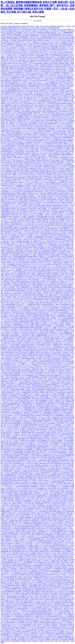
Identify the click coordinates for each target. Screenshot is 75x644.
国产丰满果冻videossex (53, 332)
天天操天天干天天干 (34, 37)
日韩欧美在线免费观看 (37, 141)
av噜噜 (35, 297)
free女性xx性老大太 (58, 175)
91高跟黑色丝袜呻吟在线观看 (22, 170)
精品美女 (10, 446)
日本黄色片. (34, 273)
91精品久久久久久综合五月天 (52, 31)
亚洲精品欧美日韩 (33, 355)
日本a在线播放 (50, 338)
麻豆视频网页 (60, 216)
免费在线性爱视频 (27, 403)
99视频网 (49, 193)
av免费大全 (59, 562)
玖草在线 (33, 111)
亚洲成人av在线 (8, 256)
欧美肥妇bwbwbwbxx (61, 266)
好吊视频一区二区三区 (65, 221)
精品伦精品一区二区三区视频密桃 (19, 212)
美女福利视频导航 (34, 483)
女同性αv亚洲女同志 (36, 343)
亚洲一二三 (66, 575)
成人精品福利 (50, 43)
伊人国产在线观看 (13, 317)
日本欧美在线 (40, 298)
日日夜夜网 (13, 79)
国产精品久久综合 (60, 80)
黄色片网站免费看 (66, 65)
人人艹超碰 (34, 102)
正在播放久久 (16, 493)
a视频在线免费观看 (66, 389)
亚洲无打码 (28, 110)
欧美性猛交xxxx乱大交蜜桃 (61, 179)
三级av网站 (3, 263)
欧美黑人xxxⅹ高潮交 (17, 204)
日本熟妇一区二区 (25, 596)
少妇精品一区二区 (31, 244)
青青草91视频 (17, 272)
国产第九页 (48, 188)
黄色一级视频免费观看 (64, 138)
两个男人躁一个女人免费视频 (31, 133)
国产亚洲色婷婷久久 (33, 198)
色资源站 (47, 255)
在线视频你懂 (69, 114)
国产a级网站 (6, 107)
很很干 (55, 542)
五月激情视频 (42, 317)
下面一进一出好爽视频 (14, 414)
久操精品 (3, 73)
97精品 (52, 258)
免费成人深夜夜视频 (35, 416)
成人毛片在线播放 (29, 326)
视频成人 (25, 45)
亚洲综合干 (47, 334)
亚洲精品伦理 (27, 164)
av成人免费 (47, 372)
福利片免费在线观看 (49, 363)
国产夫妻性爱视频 (49, 476)
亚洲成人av (50, 344)
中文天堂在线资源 (62, 449)
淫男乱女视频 (24, 406)
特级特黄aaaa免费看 (6, 326)
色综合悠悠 (24, 344)
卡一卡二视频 (44, 79)
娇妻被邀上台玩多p (24, 150)
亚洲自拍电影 (70, 443)
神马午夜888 (18, 53)
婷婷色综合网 (12, 280)
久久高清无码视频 (11, 238)
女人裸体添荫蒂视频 (46, 37)
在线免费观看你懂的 (66, 298)
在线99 (19, 476)
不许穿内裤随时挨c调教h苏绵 (8, 209)
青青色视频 (48, 389)
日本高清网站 (41, 102)
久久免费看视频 (38, 449)
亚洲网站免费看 (49, 527)
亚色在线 (60, 263)
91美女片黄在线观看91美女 (28, 375)
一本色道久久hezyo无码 (29, 232)
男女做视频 (42, 587)
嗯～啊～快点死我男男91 (50, 284)
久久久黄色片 (10, 508)
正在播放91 (31, 474)
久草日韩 (3, 277)
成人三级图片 (4, 286)
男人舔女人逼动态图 (66, 508)
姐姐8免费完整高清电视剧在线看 (55, 205)
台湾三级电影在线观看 (16, 565)
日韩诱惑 (3, 598)
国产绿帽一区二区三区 (56, 241)
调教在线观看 (11, 585)
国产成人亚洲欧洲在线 (39, 562)
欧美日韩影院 (67, 463)
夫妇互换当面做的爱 (19, 144)
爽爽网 (39, 585)
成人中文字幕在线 (15, 402)
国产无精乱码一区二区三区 (49, 553)
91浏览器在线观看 (63, 229)
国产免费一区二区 (38, 182)
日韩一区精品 (29, 622)
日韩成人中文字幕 (48, 108)
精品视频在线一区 (18, 456)
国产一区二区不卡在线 (20, 148)
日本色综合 (22, 48)
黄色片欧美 (31, 105)
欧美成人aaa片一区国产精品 (47, 635)
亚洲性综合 (48, 439)
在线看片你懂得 (42, 221)
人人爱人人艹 (22, 244)
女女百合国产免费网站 (7, 158)
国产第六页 (50, 239)
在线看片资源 (4, 433)
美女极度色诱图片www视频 (54, 49)
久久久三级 (58, 40)
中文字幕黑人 (9, 54)
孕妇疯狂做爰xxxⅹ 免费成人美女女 (13, 232)
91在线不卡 (34, 460)
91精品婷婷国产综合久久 (27, 65)
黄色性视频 (13, 165)
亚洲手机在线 (9, 538)
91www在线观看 (32, 284)
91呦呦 (17, 487)
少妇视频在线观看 (16, 179)
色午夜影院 (38, 528)
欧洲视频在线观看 (41, 205)
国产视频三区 (4, 159)
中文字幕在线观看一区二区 (54, 487)
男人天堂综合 (63, 443)
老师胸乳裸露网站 (37, 524)
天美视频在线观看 (39, 326)
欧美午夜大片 (4, 344)
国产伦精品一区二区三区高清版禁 (22, 141)
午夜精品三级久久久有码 (18, 267)
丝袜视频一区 (17, 436)
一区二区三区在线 (7, 494)
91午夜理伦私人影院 (19, 499)
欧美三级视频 (56, 105)
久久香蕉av (46, 93)
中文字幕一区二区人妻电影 (57, 93)
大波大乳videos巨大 (62, 327)
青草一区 (12, 454)
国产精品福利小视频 (43, 170)
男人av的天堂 (29, 48)
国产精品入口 (24, 348)
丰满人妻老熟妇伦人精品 (28, 88)
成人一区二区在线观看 (40, 90)
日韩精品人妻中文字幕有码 (20, 54)
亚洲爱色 (34, 385)
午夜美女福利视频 (52, 460)
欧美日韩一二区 (58, 278)
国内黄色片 (24, 434)
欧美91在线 (49, 505)
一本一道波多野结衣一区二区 (65, 590)
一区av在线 (45, 493)
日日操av (69, 76)
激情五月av (36, 71)
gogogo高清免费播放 (26, 624)
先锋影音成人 (28, 382)
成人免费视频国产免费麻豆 (40, 590)
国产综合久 (61, 150)
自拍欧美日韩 (66, 641)
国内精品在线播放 (19, 252)
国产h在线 (63, 267)
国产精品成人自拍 (66, 96)
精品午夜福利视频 (61, 131)
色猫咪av (59, 176)
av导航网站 (13, 167)
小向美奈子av (27, 361)
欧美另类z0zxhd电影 (35, 204)
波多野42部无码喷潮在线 (19, 258)
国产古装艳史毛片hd (59, 629)
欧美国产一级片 (21, 90)
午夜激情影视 (53, 162)
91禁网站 (9, 258)
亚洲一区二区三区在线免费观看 (12, 425)
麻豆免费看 (62, 202)
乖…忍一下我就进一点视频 (39, 110)
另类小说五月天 (55, 188)
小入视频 (30, 93)
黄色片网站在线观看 (13, 397)
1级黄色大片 (9, 436)
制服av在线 (43, 193)
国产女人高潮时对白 (59, 522)
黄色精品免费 (22, 445)
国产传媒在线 (23, 235)
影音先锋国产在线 (56, 630)
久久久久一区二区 (67, 459)
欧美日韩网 (30, 354)
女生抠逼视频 (7, 612)
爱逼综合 (34, 39)
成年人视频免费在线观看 (66, 45)
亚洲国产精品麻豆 (34, 36)
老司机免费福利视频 (66, 287)
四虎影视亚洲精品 (10, 369)
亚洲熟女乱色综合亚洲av (26, 329)
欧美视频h (58, 298)
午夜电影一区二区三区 (14, 226)
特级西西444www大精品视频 (12, 111)
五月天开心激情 (27, 504)
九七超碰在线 (30, 550)
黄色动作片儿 (37, 48)
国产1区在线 (71, 97)
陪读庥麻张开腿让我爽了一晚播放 (21, 77)
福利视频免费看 (68, 77)
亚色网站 (69, 519)
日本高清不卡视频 (37, 207)
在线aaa (33, 307)
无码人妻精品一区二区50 (30, 100)
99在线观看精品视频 (45, 519)
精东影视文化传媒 (68, 210)
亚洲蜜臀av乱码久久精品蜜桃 (15, 561)
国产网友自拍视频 (57, 459)
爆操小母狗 (39, 51)
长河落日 (63, 153)
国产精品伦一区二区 (22, 306)
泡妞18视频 (13, 639)
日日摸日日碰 (70, 192)
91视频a (48, 317)
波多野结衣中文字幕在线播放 (57, 219)
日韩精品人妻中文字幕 (21, 250)
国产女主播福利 (31, 442)
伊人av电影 (11, 108)
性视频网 (26, 521)
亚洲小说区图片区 (44, 483)
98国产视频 (11, 500)
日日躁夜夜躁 (19, 32)
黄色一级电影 (49, 295)
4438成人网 (65, 485)
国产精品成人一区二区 (33, 235)
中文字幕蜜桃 (60, 252)
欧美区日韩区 (52, 579)
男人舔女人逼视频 (66, 40)
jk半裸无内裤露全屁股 (41, 128)
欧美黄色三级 (11, 185)
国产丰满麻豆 (52, 525)
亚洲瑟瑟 (33, 145)
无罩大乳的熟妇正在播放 (23, 145)
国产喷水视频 (56, 534)
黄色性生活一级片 (11, 278)
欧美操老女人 (22, 151)
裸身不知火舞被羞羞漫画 (31, 320)
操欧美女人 (27, 307)
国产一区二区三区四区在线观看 (60, 236)
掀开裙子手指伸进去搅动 (55, 297)
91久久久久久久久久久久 (28, 131)
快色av (38, 338)
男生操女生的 (5, 122)
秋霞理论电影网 (32, 306)
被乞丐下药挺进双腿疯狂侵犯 (21, 202)
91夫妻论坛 (35, 187)
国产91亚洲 (65, 176)
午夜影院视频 (20, 116)
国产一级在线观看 (6, 419)
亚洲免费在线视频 (55, 383)
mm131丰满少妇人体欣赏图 (8, 273)
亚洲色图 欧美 (46, 292)
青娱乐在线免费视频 (51, 173)
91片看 (13, 314)
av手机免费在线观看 (15, 236)
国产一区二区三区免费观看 (22, 309)
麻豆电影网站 (47, 273)
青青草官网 (11, 53)
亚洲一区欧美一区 (58, 74)
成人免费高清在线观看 (39, 429)
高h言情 (17, 246)
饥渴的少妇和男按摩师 (50, 190)
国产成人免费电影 (28, 70)
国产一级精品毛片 (26, 412)
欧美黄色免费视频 (24, 487)
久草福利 (21, 417)
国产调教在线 (52, 470)
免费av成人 (33, 443)
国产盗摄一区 (53, 539)
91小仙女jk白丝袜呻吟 (48, 567)
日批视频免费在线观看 (60, 239)
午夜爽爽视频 (19, 45)
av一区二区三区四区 (28, 233)
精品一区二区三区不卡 (21, 83)
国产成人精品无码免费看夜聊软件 (13, 589)
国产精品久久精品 (27, 57)
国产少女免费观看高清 (37, 575)
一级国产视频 (35, 399)
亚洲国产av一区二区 (63, 213)
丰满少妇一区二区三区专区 (40, 423)
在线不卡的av (16, 168)
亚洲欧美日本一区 (30, 144)
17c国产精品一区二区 (67, 204)
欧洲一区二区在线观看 (16, 94)
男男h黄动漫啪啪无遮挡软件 (14, 39)
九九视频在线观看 (27, 293)
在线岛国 (21, 378)
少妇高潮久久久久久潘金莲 (57, 168)
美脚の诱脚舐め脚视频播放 (66, 141)
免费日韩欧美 (50, 375)
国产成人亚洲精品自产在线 (54, 119)
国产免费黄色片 (9, 148)
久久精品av (41, 53)
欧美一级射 (11, 104)
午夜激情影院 (18, 36)
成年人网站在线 (59, 226)
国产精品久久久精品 (10, 632)
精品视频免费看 (68, 334)
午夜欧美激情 (18, 247)
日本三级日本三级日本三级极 (63, 145)
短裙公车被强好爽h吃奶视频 (54, 34)
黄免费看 (71, 420)
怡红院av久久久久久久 (67, 156)
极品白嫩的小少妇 (28, 241)
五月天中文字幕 (61, 76)
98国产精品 (29, 99)
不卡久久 (59, 318)
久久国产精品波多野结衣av (18, 161)
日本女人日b (26, 121)
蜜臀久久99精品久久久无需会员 (50, 388)
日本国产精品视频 (51, 280)
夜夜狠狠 (70, 57)
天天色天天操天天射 (60, 599)
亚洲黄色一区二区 (52, 590)
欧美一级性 (37, 632)
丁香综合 (22, 516)
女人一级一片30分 (13, 159)
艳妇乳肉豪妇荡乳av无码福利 (16, 320)
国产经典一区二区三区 (61, 113)
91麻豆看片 (48, 232)
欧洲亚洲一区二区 (49, 40)
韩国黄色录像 (37, 113)
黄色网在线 (65, 297)
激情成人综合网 (40, 232)
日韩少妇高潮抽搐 (53, 63)
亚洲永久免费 (30, 151)
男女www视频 (63, 184)
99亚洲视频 (41, 247)
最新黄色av (69, 80)
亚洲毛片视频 (51, 253)
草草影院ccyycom (58, 412)
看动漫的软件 (9, 358)
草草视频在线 (7, 570)
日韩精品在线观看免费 (25, 125)
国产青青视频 (24, 380)
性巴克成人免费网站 (60, 59)
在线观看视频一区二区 (50, 131)
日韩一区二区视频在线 (13, 528)
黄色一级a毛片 (27, 187)
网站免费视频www (34, 487)
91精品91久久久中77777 (7, 190)
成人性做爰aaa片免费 (8, 505)
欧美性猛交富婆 (62, 57)
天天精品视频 (48, 175)
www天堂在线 (23, 442)
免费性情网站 (43, 463)
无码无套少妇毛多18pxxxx (51, 57)
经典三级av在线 (64, 273)
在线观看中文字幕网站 (33, 340)
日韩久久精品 (5, 70)
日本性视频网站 (28, 524)
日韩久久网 (43, 148)
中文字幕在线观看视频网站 (33, 377)
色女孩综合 (49, 604)
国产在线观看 (12, 119)
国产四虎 (11, 420)
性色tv (55, 181)
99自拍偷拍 (68, 542)
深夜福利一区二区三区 (67, 564)
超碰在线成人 (51, 145)
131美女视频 (61, 181)
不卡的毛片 (12, 60)
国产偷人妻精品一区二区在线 (16, 219)
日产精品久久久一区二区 (37, 153)
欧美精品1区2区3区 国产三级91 (32, 199)
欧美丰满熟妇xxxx (46, 382)
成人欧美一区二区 (20, 448)
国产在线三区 (44, 525)
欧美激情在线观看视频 (51, 102)
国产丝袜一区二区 (40, 307)
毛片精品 (64, 70)
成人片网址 (7, 292)
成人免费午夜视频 (54, 301)
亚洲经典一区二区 (33, 212)
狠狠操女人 (51, 610)
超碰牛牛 (30, 250)
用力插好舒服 (55, 312)
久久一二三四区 (10, 269)
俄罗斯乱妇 (54, 334)
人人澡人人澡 (59, 125)
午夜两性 (36, 331)
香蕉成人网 (50, 477)
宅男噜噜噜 (23, 210)
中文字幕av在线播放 (26, 134)
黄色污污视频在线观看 (50, 107)
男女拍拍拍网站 (60, 371)
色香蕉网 (38, 352)
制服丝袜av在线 (31, 128)
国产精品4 (11, 130)
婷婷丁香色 (32, 56)
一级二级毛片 (14, 417)
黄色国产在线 (38, 165)
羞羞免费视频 (4, 119)
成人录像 (60, 448)
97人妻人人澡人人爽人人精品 (10, 96)
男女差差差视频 (49, 471)
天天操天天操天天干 (27, 188)
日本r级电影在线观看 (11, 289)
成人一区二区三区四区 (10, 62)
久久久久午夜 (29, 90)
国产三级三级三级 (10, 198)
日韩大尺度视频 (11, 142)
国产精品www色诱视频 (31, 190)
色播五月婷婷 (48, 236)
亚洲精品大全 (24, 87)
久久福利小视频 (15, 210)
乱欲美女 (42, 399)
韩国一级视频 (64, 561)
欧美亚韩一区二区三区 (45, 105)
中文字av (14, 113)
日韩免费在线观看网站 (7, 193)
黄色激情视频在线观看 (12, 457)
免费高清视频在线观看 (52, 349)
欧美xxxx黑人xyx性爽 (32, 402)
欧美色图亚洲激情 (41, 604)
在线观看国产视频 (62, 317)
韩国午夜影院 (69, 346)
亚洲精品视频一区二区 (60, 139)
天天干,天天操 (57, 185)
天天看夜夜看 (44, 36)
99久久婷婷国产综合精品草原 (55, 290)
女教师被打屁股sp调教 (29, 592)
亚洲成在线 (40, 284)
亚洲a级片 (66, 439)
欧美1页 (25, 63)
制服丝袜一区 (51, 110)
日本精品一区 (11, 246)
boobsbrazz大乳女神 (52, 448)
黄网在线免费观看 (46, 473)
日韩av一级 (56, 314)
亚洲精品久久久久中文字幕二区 (17, 99)
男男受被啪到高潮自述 (52, 111)
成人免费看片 (44, 431)
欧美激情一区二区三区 (19, 377)
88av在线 (62, 256)
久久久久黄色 (70, 530)
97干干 (70, 567)
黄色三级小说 (70, 215)
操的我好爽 (41, 255)
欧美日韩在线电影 (23, 604)
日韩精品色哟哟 (17, 386)
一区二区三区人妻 (38, 93)
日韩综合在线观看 (23, 201)
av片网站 (69, 209)
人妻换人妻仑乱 (32, 434)
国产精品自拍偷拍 (51, 130)
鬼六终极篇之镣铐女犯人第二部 (35, 445)
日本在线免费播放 (28, 71)
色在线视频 (42, 59)
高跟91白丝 (50, 605)
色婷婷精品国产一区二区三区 (11, 51)
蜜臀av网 (67, 629)
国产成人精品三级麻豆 (48, 122)
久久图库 (66, 494)
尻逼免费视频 (9, 530)
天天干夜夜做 (34, 53)
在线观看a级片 (8, 80)
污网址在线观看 (17, 158)
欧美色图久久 (25, 281)
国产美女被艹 (44, 154)
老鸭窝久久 (61, 539)
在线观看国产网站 (57, 264)
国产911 (68, 496)
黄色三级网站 (66, 562)
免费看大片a (23, 539)
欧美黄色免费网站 (53, 124)
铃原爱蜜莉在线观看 (10, 145)
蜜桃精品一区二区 (28, 318)
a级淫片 (8, 281)
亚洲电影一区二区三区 (67, 505)
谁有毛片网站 (35, 280)
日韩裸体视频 (51, 128)
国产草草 (5, 397)
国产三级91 (51, 602)
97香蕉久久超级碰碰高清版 (38, 533)
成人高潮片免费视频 (31, 74)
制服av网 (42, 564)
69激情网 (63, 154)
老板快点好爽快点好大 (53, 187)
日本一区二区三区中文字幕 (59, 446)
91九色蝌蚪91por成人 (20, 74)
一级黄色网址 (4, 513)
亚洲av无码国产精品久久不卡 (40, 453)
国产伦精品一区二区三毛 (23, 278)
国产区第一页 (20, 79)
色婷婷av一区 (42, 178)
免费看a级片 (17, 433)
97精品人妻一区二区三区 (63, 222)
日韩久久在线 (55, 71)
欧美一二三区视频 (68, 448)
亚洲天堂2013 (53, 76)
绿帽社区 (7, 188)
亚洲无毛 (28, 638)
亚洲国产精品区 (19, 361)
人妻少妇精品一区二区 (11, 431)
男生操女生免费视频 (61, 270)
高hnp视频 (11, 147)
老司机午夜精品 (25, 171)
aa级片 (37, 105)
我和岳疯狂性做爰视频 (57, 195)
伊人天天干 (40, 82)
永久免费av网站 (28, 79)
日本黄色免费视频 (40, 490)
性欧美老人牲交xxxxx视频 (7, 310)
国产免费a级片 (41, 295)
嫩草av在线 (4, 142)
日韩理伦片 (38, 88)
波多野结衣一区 (8, 312)
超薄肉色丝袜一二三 (47, 314)
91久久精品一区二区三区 (49, 192)
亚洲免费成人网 (16, 82)
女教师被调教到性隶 (29, 615)
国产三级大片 (29, 366)
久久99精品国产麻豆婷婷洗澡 (29, 295)
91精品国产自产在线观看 (65, 377)
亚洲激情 (18, 593)
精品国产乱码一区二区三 (34, 619)
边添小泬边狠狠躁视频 (14, 286)
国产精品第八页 (63, 514)
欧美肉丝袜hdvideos (24, 49)
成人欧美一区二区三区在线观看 (25, 630)
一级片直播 (66, 442)
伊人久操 (17, 340)
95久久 (39, 419)
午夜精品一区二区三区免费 (28, 505)
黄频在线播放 (53, 29)
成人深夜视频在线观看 (68, 318)
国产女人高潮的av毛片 (66, 607)
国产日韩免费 (25, 34)
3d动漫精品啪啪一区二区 (18, 42)
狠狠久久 (65, 232)
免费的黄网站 (34, 439)
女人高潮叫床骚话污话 (24, 102)
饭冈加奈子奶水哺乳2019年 (25, 480)
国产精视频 (20, 70)
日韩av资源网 (5, 60)
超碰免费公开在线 (27, 595)
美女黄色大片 (33, 221)
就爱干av (18, 76)
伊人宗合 (62, 187)
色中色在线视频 (68, 412)
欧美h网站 (38, 260)
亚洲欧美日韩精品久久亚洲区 (10, 63)
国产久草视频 (36, 79)
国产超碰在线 (58, 361)
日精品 (21, 63)
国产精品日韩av (64, 283)
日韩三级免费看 (48, 286)
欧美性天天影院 (22, 128)
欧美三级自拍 (27, 275)
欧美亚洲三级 (56, 153)
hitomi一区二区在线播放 (11, 102)
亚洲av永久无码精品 (62, 352)
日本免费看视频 (19, 185)
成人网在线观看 (7, 363)
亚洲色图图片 (54, 85)
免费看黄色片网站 (58, 344)
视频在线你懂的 (43, 187)
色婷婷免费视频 (11, 195)
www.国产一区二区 (61, 130)
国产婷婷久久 (36, 148)
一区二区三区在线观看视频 (61, 320)
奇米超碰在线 (27, 581)
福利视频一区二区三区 (12, 261)
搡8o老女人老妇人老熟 (49, 351)
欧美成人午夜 (67, 134)
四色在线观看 (32, 334)
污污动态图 (44, 113)
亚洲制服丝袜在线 (49, 565)
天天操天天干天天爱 (57, 232)
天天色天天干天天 (67, 507)
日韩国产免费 (24, 56)
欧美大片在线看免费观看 (56, 60)
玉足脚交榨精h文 (65, 196)
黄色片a (39, 162)
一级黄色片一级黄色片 (32, 360)
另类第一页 (62, 437)
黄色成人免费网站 (53, 488)
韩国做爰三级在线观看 (7, 216)
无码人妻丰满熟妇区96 (12, 48)
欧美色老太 (45, 46)
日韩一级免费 (43, 365)
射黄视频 (63, 496)
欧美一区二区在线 (5, 49)
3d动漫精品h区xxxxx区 (67, 73)
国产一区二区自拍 (31, 96)
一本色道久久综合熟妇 (62, 280)
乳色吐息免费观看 (40, 56)
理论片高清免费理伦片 (7, 141)
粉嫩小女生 (60, 127)
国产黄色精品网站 (29, 252)
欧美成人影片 (16, 171)
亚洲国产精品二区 (56, 96)
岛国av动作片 (6, 241)
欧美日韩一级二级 (41, 222)
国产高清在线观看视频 (7, 227)
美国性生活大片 (55, 436)
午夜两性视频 (33, 419)
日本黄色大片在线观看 (9, 403)
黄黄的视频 (20, 289)
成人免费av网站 (24, 587)
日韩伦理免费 (47, 250)
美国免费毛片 (61, 542)
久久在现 (19, 62)
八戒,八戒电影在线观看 (17, 318)
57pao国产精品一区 (68, 343)
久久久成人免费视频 (13, 218)
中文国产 (60, 454)
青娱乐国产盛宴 (55, 456)
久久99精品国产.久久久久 (29, 341)
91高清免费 (63, 309)
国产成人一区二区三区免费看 (41, 99)
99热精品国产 (39, 358)
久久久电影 (7, 428)
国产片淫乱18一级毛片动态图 (60, 165)
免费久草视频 (25, 599)
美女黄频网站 (61, 632)
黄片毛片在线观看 (16, 323)
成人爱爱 (32, 335)
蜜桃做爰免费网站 (32, 256)
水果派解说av (14, 437)
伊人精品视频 (6, 93)
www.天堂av (49, 307)
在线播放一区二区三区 (18, 175)
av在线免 (66, 175)
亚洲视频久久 (69, 324)
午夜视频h (46, 315)
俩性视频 (64, 519)
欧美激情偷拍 (55, 250)
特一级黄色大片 (41, 357)
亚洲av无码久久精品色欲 (22, 196)
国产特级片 (68, 219)
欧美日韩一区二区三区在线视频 (66, 121)
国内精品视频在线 (41, 39)
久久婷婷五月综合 (62, 303)
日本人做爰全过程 (19, 147)
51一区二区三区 (39, 62)
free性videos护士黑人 (32, 558)
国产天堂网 (34, 164)
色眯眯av (67, 63)
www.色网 (3, 281)
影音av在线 (70, 173)
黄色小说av (17, 105)
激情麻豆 (8, 244)
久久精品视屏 (62, 170)
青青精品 (68, 547)
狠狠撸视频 (34, 633)
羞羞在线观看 (70, 170)
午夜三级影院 (18, 269)
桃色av (37, 145)
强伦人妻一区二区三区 (17, 301)
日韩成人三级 (13, 122)
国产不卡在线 (28, 525)
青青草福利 (46, 329)
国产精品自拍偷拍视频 (12, 136)
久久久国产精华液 (9, 357)
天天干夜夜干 (48, 247)
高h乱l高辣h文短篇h (45, 71)
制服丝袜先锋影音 (56, 354)
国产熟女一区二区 (56, 406)
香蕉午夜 (32, 179)
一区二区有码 (14, 575)
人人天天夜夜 (42, 212)
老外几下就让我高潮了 (9, 32)
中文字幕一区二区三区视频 (26, 437)
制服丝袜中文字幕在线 (53, 224)
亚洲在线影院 (6, 633)
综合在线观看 (48, 385)
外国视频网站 (18, 592)
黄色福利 (44, 448)
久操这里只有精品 (5, 156)
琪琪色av (40, 164)
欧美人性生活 (55, 437)
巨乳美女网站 (62, 71)
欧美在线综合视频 (23, 457)
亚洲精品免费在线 (20, 277)
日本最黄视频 (38, 589)
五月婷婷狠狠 (20, 567)
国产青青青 (11, 287)
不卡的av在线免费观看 (54, 73)
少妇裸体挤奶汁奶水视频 (56, 246)
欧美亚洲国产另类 (15, 107)
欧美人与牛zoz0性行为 (30, 175)
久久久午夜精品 (27, 207)
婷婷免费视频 (33, 229)
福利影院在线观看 (45, 258)
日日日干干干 (62, 37)
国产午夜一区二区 (34, 49)
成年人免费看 (12, 504)
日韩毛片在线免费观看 (21, 198)
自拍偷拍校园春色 (45, 395)
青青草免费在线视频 (42, 613)
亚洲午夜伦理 (39, 508)
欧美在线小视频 (32, 40)
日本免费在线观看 (42, 541)
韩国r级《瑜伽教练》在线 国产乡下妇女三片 (44, 293)
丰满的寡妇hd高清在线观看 (44, 32)
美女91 (27, 553)
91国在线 (46, 54)
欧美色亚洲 (46, 593)
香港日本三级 (4, 29)
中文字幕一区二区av (30, 73)
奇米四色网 (5, 337)
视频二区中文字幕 (10, 76)
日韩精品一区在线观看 (40, 65)
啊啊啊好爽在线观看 (17, 85)
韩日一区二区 (49, 522)
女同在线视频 (9, 493)
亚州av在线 (28, 31)
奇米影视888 (64, 567)
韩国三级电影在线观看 (62, 218)
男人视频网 (33, 553)
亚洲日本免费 (11, 230)
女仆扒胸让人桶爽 (11, 555)
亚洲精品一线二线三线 (28, 272)
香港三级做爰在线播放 (68, 480)
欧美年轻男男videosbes (53, 202)
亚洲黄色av (43, 281)
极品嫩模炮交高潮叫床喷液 (43, 161)
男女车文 (39, 122)
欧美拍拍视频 (66, 241)
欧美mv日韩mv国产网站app (39, 433)
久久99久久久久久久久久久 (45, 263)
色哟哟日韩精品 (70, 397)
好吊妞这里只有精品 (64, 193)
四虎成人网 (64, 386)
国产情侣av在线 (65, 555)
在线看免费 (53, 252)
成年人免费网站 (20, 314)
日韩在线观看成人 (60, 536)
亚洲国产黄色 (31, 224)
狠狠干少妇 (7, 329)
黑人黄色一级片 (33, 426)
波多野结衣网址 (39, 127)
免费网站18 (22, 519)
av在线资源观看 (42, 310)
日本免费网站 (4, 255)
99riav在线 (56, 272)
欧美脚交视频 (58, 66)
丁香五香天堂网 (51, 371)
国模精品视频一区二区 (54, 244)
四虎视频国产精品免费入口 (44, 446)
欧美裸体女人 (40, 341)
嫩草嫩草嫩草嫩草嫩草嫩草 (59, 482)
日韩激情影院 (55, 273)
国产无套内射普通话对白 (51, 229)
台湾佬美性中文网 (25, 641)
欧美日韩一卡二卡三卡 (57, 32)
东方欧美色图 (10, 558)
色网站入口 (50, 68)
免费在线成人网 (33, 209)
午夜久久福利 (11, 114)
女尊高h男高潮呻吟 (66, 360)
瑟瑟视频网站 (48, 420)
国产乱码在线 (68, 102)
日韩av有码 (56, 605)
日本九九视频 (62, 250)
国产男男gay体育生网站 (62, 151)
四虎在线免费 (57, 499)
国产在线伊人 (19, 239)
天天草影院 (37, 159)
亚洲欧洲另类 (50, 178)
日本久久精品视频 (5, 283)
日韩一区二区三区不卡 (45, 114)
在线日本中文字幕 (46, 514)
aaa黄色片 (34, 626)
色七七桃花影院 (29, 184)
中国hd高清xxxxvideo (33, 59)
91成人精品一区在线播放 (34, 465)
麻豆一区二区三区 (31, 266)
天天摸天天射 (70, 139)
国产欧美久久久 (8, 324)
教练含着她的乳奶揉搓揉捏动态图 (46, 270)
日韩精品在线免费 (61, 392)
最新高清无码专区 (47, 207)
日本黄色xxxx (42, 77)
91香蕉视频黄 (27, 466)
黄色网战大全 (40, 40)
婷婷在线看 (6, 454)
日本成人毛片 (29, 139)
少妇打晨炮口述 (14, 329)
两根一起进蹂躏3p (16, 281)
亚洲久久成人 (68, 300)
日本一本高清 (43, 145)
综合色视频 (27, 417)
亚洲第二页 (63, 209)
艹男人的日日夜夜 (41, 428)
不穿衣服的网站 (63, 111)
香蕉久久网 (58, 641)
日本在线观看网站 (56, 619)
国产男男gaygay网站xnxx (37, 278)
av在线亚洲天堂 (7, 113)
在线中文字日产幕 (69, 431)
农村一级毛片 (59, 369)
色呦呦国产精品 (9, 170)
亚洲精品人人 (32, 196)
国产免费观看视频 (12, 266)
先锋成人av (46, 76)
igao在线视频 (34, 361)
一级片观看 (61, 323)
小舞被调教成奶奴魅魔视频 (28, 358)
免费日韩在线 (59, 351)
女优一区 (7, 575)
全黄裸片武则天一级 (39, 241)
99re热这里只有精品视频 (49, 182)
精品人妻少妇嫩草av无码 (13, 391)
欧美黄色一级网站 (34, 150)
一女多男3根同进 (22, 59)
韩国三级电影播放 (36, 219)
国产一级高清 (66, 247)
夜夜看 (33, 593)
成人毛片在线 (61, 397)
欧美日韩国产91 (17, 216)
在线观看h (45, 63)
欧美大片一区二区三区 (34, 473)
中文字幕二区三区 (11, 300)
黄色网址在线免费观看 (30, 555)
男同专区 (7, 641)
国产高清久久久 (61, 215)
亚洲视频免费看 (56, 409)
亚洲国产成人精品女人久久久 (30, 511)
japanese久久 (6, 402)
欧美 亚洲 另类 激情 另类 (13, 31)
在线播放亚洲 (62, 85)
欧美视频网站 (36, 525)
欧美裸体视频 (28, 453)
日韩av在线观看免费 (38, 57)
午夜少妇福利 (65, 354)
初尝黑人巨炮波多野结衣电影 (61, 39)
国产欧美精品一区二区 (9, 593)
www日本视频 (54, 138)
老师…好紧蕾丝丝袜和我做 (29, 476)
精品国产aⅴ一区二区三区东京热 (51, 51)
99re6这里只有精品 (41, 136)
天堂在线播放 (31, 303)
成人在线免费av (51, 134)
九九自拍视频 (70, 71)
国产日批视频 (38, 167)
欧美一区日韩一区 (7, 168)
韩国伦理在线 (54, 366)
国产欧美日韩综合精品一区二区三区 (45, 80)
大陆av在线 (29, 290)
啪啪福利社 (43, 249)
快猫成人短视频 (70, 59)
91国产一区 (50, 440)
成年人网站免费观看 (20, 178)
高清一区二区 (55, 382)
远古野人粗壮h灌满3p (26, 29)
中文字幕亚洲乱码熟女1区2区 (49, 306)
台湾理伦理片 (46, 422)
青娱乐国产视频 (24, 483)
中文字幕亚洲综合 (50, 151)
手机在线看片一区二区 (33, 66)
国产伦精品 (43, 49)
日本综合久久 (45, 159)
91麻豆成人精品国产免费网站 (30, 247)
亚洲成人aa (13, 116)
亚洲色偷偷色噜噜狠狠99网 (56, 142)
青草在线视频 (9, 456)
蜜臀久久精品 (30, 165)
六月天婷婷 (47, 227)
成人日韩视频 (53, 329)
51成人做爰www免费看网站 (18, 638)
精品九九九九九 (53, 612)
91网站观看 (57, 402)
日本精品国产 (57, 65)
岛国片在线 (31, 195)
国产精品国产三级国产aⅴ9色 (60, 420)
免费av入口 (55, 37)
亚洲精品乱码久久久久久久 (47, 576)
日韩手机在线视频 (53, 46)
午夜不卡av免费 (10, 277)
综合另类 (45, 579)
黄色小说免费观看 (50, 369)
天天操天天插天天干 (68, 125)
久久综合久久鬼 (23, 332)
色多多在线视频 (67, 278)
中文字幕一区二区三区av (29, 80)
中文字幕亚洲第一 (68, 164)
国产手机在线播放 (53, 595)
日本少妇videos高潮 (16, 192)
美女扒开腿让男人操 (44, 598)
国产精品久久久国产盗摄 (43, 168)
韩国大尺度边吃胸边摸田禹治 (30, 371)
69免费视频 (38, 117)
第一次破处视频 (62, 500)
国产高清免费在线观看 (16, 133)
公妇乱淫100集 (62, 612)
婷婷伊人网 (32, 45)
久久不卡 (53, 422)
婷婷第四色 (16, 321)
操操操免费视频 (60, 633)
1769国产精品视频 (38, 184)
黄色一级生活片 (17, 127)
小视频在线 (71, 68)
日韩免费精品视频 (25, 416)
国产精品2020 (45, 162)
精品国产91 (56, 295)
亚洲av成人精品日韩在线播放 (23, 533)
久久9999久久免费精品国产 (65, 124)
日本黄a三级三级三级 (24, 513)
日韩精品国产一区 (7, 465)
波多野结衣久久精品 (53, 243)
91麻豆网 (50, 287)
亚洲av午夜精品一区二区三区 (48, 352)
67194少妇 (42, 340)
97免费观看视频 (43, 402)
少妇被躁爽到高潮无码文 (7, 74)
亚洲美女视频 (34, 327)
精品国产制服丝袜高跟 (35, 383)
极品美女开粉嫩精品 (18, 451)
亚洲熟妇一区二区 (42, 202)
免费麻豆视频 (55, 48)
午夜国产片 (14, 419)
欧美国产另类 (43, 618)
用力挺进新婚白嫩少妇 (17, 422)
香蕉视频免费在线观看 (9, 352)
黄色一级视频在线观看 (38, 504)
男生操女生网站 (38, 437)
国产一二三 (22, 181)
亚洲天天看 (67, 195)
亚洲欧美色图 (34, 77)
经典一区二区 (47, 482)
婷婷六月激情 (24, 168)
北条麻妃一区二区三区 (38, 31)
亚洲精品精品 (37, 318)
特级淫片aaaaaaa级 (5, 161)
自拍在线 (45, 595)
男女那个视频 (59, 134)
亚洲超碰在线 (44, 470)
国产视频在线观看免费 (8, 178)
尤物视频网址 (31, 216)
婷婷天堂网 (56, 256)
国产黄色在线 (11, 309)
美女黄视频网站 (61, 394)
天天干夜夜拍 (19, 154)
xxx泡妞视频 (57, 108)
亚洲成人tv (28, 454)
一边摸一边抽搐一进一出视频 (44, 196)
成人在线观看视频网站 (38, 238)
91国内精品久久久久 (64, 90)
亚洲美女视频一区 (63, 411)
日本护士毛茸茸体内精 (65, 479)
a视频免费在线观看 (69, 419)
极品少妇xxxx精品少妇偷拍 (67, 261)
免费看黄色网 (42, 355)
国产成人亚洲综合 (7, 162)
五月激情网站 (43, 134)
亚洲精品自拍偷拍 (50, 340)
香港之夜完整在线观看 (31, 267)
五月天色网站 (25, 36)
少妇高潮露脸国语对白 (56, 116)
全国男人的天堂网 (10, 207)
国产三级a (29, 148)
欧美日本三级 (56, 505)
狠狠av (22, 400)
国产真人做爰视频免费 (49, 360)
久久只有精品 (10, 36)
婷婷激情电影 (58, 476)
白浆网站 (55, 263)
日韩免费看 (35, 386)
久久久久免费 (29, 60)
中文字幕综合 (67, 216)
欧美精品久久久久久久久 (46, 133)
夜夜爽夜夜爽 (10, 252)
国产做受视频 (16, 497)
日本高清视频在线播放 (19, 153)
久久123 (37, 397)
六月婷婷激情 (16, 358)
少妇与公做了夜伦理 (57, 414)
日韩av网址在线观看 (44, 426)
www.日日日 (39, 443)
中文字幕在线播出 (46, 88)
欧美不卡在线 (35, 125)
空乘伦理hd (64, 31)
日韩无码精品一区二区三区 (48, 324)
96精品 (11, 66)
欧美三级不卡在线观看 (43, 513)
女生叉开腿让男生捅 (40, 147)
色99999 (41, 621)
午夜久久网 (68, 326)
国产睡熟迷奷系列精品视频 (13, 134)
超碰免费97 (15, 37)
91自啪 (65, 293)
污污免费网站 (22, 429)
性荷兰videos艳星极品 (6, 171)
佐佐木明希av (66, 385)
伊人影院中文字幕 (17, 511)
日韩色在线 (15, 150)
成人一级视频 (53, 327)
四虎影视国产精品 (19, 190)
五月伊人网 (53, 215)
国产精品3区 (15, 570)
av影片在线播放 (34, 463)
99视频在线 (26, 204)
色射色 (16, 510)
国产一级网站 (19, 578)
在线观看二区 (54, 372)
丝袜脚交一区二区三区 (62, 107)
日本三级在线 (14, 332)
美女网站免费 (17, 374)
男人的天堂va (11, 531)
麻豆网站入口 (15, 235)
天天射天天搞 (41, 175)
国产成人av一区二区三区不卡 (53, 42)
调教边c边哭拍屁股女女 (51, 97)
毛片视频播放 (40, 334)
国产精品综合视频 (31, 161)
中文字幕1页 (26, 324)
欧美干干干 (57, 156)
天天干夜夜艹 (47, 213)
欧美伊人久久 (14, 49)
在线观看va (44, 419)
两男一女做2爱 (42, 269)
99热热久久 (35, 134)
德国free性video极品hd (30, 496)
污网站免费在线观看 (11, 598)
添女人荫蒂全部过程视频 (19, 530)
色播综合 (25, 216)
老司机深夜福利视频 (61, 310)
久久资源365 (36, 258)
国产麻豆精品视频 (13, 327)
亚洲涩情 (71, 175)
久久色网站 (43, 43)
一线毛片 (40, 417)
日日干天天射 (33, 202)
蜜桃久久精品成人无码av (52, 45)
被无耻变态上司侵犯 (39, 471)
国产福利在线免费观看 (63, 460)
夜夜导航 (21, 521)
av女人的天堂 (56, 196)
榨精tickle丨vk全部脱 (50, 62)
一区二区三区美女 (45, 204)
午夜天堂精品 (28, 176)
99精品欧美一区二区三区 (38, 42)
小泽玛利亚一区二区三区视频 (28, 51)
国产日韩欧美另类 (15, 428)
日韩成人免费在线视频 (54, 154)
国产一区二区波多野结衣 (56, 164)
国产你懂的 (26, 221)
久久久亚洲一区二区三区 (20, 43)
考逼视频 (23, 193)
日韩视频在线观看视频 (41, 335)
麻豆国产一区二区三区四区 (67, 436)
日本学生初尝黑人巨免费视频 (27, 352)
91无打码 (37, 195)
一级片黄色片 (41, 479)
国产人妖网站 (49, 429)
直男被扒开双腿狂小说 (36, 323)
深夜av (34, 29)
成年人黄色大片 (19, 104)
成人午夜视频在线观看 (40, 173)
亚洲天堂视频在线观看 (51, 121)
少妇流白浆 (51, 402)
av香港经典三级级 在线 (24, 575)
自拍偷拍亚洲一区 (50, 357)
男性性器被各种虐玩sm (13, 596)
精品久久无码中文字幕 (30, 136)
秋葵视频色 (39, 405)
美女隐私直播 (7, 409)
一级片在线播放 (63, 639)
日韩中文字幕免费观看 (55, 493)
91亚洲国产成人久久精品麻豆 (23, 230)
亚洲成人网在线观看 (45, 195)
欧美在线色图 (47, 303)
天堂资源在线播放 (61, 192)
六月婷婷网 (50, 181)
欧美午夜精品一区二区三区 (66, 48)
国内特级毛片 (65, 185)
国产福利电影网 (69, 633)
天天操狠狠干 (16, 334)
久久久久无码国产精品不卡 (18, 46)
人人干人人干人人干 (15, 205)
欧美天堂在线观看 (59, 178)
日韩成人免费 (53, 530)
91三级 (44, 119)
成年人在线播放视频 (65, 332)
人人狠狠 (47, 241)
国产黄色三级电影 (17, 351)
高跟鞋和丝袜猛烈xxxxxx (11, 383)
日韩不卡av (4, 561)
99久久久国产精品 (14, 587)
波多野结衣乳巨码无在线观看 (17, 68)
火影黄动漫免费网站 (22, 195)
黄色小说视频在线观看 (7, 482)
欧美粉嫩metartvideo (42, 488)
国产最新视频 (53, 99)
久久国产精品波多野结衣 (54, 368)
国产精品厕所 (35, 391)
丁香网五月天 (24, 76)
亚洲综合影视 (5, 99)
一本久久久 (28, 42)
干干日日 (31, 167)
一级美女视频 (13, 40)
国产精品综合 (15, 284)
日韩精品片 (43, 332)
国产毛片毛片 (4, 128)
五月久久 (49, 468)
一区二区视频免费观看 (53, 209)
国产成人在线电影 (59, 201)
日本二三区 (61, 102)
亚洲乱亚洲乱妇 (55, 283)
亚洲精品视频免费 (37, 283)
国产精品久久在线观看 (27, 372)
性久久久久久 (70, 457)
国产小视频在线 (53, 170)
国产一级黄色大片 (63, 337)
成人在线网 (61, 334)
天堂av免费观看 (68, 615)
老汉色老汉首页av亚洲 (67, 499)
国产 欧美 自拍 (8, 564)
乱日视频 (12, 346)
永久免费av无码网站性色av (44, 210)
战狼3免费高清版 (65, 56)
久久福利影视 (36, 395)
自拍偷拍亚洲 (18, 420)
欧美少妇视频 (17, 193)
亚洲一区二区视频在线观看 (63, 128)
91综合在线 (33, 34)
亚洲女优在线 (43, 243)
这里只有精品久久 (60, 324)
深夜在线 (17, 585)
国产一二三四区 (16, 406)
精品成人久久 (65, 451)
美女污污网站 (43, 451)
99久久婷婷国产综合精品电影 (53, 238)
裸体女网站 (68, 252)
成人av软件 (41, 97)
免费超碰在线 (60, 300)
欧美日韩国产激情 (17, 80)
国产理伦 (21, 136)
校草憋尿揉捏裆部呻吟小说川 (35, 547)
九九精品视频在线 (43, 511)
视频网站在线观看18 (6, 511)
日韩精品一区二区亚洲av (63, 277)
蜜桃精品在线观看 (19, 496)
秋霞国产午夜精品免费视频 (30, 85)
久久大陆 (15, 151)
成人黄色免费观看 (64, 312)
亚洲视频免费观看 (23, 37)
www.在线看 (43, 454)
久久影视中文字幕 (41, 34)
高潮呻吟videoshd (62, 235)
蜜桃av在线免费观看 (66, 292)
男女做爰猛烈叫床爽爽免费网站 (29, 425)
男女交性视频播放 (42, 100)
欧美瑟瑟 (42, 171)
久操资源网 (53, 289)
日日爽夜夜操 (10, 400)
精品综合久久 (35, 346)
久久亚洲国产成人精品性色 (40, 290)
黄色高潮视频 (62, 355)
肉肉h (16, 609)
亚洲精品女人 (52, 79)
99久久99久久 (46, 283)
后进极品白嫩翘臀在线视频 (20, 256)
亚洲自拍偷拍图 (56, 88)
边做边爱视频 (25, 62)
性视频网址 (66, 100)
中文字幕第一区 (31, 205)
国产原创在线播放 (19, 454)
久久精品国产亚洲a (58, 429)
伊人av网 (22, 31)
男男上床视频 (68, 539)
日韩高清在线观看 (22, 40)
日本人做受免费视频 (37, 403)
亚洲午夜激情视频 (13, 534)
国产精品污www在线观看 (60, 233)
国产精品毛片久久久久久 (33, 193)
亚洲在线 (64, 36)
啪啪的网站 (56, 286)
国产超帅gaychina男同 (44, 116)
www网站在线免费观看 (37, 286)
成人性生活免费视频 (41, 440)
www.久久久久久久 (56, 227)
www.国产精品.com (37, 579)
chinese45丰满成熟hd (14, 255)
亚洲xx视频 (54, 213)
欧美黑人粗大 (32, 406)
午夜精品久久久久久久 (10, 233)
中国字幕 (52, 91)
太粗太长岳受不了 (21, 304)
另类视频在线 (35, 365)
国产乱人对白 (19, 207)
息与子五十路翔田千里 (12, 125)
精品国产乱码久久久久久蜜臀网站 (65, 190)
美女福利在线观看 (38, 372)
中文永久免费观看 (66, 572)
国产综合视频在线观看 (20, 354)
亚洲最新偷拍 (60, 331)
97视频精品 (11, 548)
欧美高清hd (23, 340)
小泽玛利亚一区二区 (16, 188)
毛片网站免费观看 (37, 567)
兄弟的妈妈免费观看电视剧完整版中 (14, 91)
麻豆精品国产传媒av (57, 343)
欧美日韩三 (17, 505)
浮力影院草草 (7, 323)
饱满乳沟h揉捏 (67, 613)
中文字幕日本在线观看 (18, 326)
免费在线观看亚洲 (21, 290)
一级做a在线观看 (33, 585)
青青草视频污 (51, 113)
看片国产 (44, 156)
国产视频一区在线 (38, 354)
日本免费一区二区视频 (29, 456)
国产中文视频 (20, 555)
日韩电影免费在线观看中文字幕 (33, 314)
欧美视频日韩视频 (39, 236)
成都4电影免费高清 (34, 201)
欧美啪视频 (49, 264)
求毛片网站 (37, 627)
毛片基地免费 (60, 199)
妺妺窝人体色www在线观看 (44, 87)
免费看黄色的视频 (29, 159)
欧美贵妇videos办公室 (44, 516)
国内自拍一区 (13, 485)
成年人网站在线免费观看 (25, 590)
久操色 (2, 592)
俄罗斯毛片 (65, 533)
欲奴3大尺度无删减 (60, 91)
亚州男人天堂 (26, 53)
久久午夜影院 (7, 179)
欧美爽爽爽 (4, 349)
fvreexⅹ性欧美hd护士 (58, 615)
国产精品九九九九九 (9, 448)
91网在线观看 (28, 567)
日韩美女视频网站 (56, 161)
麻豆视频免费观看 (57, 247)
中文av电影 (17, 400)
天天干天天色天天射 (64, 462)
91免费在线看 (56, 604)
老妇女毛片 (17, 29)
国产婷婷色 (50, 39)
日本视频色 (20, 122)
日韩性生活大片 (25, 253)
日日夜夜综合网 (46, 167)
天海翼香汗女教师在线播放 (47, 66)
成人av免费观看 (10, 124)
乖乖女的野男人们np (11, 59)
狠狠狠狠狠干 (20, 270)
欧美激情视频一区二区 (19, 110)
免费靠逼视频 (5, 68)
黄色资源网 (56, 261)
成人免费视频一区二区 (35, 156)
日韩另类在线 (25, 298)
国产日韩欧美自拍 (62, 173)
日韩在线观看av (62, 315)
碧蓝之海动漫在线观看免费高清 (13, 423)
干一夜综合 (36, 500)
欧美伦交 (7, 463)
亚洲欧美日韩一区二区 (68, 66)
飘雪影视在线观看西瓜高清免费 (23, 579)
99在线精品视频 (65, 244)
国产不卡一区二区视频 (42, 73)
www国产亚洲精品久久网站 (37, 121)
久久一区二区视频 (66, 425)
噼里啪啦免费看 (44, 570)
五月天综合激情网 (24, 335)
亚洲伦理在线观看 (16, 507)
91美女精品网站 (38, 607)
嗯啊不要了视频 (44, 392)
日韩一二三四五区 (19, 382)
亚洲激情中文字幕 (50, 171)
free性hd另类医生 (9, 57)
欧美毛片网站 (18, 57)
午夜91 (41, 108)
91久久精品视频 (28, 142)
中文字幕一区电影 (18, 164)
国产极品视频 (37, 448)
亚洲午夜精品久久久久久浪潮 (41, 142)
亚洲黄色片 (69, 153)
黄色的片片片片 (46, 383)
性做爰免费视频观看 (10, 304)
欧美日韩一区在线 (41, 111)
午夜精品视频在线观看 (28, 192)
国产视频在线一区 (21, 165)
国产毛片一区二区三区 (33, 564)
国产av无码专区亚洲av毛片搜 (47, 125)
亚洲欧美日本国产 (57, 207)
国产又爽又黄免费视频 (44, 85)
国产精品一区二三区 (39, 151)
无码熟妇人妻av (67, 116)
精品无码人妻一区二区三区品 (19, 572)
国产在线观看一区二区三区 (61, 260)
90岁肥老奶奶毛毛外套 (47, 416)
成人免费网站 (20, 142)
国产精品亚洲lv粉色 (66, 516)
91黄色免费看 (32, 87)
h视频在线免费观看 (65, 399)
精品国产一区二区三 (33, 114)
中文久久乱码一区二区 (41, 224)
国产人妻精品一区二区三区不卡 (16, 184)
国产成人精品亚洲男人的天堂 (66, 468)
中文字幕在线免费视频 (48, 585)
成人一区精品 (50, 533)
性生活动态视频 (70, 37)
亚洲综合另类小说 (56, 389)
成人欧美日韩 (47, 94)
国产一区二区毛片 (14, 440)
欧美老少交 (58, 635)
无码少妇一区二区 (16, 624)
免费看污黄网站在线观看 (58, 114)
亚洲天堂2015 (13, 70)
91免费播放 (26, 422)
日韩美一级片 (52, 216)
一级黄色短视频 (35, 369)
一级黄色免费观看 (25, 111)
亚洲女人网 (69, 513)
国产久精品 (54, 303)
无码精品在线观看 (49, 599)
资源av (17, 352)
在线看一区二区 (30, 181)
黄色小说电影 (32, 222)
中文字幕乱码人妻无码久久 (60, 68)
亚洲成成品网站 (61, 530)
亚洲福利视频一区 (9, 105)
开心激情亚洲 (16, 584)
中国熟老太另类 (26, 39)
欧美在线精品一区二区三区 (48, 117)
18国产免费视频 (56, 70)
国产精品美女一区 (52, 198)
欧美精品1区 (34, 417)
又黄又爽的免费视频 (6, 213)
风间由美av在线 (9, 87)
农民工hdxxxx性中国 (69, 272)
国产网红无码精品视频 (42, 216)
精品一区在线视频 (38, 213)
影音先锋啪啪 (48, 434)
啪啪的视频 (38, 179)
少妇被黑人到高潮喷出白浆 (28, 338)
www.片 (18, 56)
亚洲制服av (8, 85)
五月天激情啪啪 (60, 403)
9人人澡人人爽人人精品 (51, 53)
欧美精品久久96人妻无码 (11, 517)
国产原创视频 (42, 320)
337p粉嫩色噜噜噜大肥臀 (29, 408)
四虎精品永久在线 (19, 508)
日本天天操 (40, 190)
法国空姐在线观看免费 (30, 446)
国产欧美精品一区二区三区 (64, 162)
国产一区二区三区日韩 (54, 267)
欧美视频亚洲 (40, 96)
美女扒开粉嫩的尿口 (20, 117)
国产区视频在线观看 (15, 551)
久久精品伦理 (6, 138)
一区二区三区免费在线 (21, 124)
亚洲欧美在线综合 (16, 88)
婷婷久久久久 (15, 388)
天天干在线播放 (9, 354)
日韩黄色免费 (45, 219)
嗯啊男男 (32, 62)
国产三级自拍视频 (41, 375)
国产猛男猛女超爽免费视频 (43, 456)
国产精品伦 (8, 610)
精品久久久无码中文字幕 (20, 66)
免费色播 (60, 613)
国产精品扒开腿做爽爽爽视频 (54, 147)
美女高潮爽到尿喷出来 (48, 179)
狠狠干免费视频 (7, 34)
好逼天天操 (4, 307)
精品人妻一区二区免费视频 (51, 141)
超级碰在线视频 (12, 90)
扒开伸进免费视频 (15, 641)
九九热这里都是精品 (28, 94)
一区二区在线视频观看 (50, 82)
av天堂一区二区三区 (65, 301)
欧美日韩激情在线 (46, 48)
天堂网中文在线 (40, 497)
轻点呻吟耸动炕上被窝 (55, 54)
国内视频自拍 (69, 154)
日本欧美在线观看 (65, 295)
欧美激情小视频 (23, 473)
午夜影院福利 (18, 500)
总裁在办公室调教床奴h (52, 275)
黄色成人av (7, 221)
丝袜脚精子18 (7, 406)
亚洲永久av (49, 346)
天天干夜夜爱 (26, 351)
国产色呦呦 (66, 246)
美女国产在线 (14, 633)
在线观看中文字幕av (20, 531)
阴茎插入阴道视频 (44, 386)
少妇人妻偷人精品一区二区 (16, 524)
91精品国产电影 (13, 337)
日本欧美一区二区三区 (62, 433)
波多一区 (61, 349)
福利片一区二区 (30, 117)
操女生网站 (61, 53)
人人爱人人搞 (37, 544)
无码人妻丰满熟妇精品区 (54, 36)
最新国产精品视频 (29, 147)
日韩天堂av (43, 201)
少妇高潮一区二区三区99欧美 (21, 227)
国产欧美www (8, 453)
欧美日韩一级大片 (50, 641)
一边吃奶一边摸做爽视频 (61, 43)
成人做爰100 (12, 621)
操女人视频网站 (8, 153)
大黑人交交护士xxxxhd (62, 117)
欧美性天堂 (9, 368)
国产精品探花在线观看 (61, 104)
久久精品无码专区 (11, 56)
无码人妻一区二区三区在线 (41, 545)
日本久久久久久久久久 (18, 176)
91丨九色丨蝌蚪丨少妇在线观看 (35, 363)
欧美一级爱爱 (67, 148)
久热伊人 (59, 553)
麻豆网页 (39, 304)
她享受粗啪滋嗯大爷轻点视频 (41, 578)
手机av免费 (29, 258)
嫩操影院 (58, 360)
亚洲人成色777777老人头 (65, 243)
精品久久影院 (33, 270)
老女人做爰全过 (39, 131)
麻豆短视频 (31, 344)
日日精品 (5, 548)
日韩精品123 (55, 514)
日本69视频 (70, 267)
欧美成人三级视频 (26, 315)
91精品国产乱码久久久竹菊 (28, 507)
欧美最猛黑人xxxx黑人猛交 (59, 87)
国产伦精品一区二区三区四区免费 (10, 553)
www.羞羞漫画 (27, 556)
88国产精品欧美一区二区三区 (14, 490)
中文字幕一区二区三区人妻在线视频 (23, 411)
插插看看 (72, 306)
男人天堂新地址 (52, 431)
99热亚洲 (11, 29)
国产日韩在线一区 (44, 91)
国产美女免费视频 (69, 226)
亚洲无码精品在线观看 (31, 138)
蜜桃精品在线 (38, 192)
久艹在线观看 (57, 380)
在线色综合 (50, 272)
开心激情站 (19, 504)
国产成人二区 (70, 188)
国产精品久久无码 (59, 610)
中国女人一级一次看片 (12, 201)
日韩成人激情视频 (65, 383)
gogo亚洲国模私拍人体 (60, 416)
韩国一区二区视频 (63, 97)
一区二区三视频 (13, 128)
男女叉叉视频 (8, 547)
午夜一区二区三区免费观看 (53, 56)
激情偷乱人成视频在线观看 (38, 275)
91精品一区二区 (62, 29)
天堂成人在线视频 (38, 107)
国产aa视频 (57, 477)
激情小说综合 (36, 499)
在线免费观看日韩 (61, 457)
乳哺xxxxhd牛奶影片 (32, 261)
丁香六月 (25, 32)
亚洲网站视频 (36, 519)
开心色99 (46, 301)
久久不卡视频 (41, 633)
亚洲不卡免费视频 (44, 331)
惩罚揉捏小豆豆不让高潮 (68, 42)
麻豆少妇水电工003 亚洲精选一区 (29, 246)
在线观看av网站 (37, 493)
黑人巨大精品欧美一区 (43, 29)
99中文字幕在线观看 (6, 360)
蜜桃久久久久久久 (28, 213)
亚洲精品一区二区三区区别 (35, 83)
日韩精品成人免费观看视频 (23, 119)
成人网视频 (57, 508)
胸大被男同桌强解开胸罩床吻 (49, 199)
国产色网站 (59, 62)
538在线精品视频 (47, 165)
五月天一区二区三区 (48, 185)
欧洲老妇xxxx (46, 548)
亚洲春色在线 (42, 68)
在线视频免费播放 (46, 502)
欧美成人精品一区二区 (50, 127)
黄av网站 (6, 443)
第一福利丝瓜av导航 (62, 374)
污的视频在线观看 (38, 94)
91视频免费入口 (50, 59)
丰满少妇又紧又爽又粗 (7, 411)
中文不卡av (70, 253)
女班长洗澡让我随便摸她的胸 (41, 60)
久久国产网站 (18, 514)
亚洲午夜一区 (67, 74)
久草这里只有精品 (67, 34)
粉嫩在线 (4, 39)
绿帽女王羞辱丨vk (13, 513)
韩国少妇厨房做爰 (29, 104)
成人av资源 (16, 516)
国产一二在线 (44, 368)
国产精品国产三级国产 (11, 297)
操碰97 (13, 303)
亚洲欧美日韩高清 (23, 337)
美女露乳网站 (35, 576)
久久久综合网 (11, 380)
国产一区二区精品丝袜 (44, 138)
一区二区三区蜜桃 (40, 45)
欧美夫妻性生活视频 (57, 144)
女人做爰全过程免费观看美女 (10, 182)
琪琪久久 (40, 626)
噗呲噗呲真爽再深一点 (43, 496)
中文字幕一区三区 (56, 204)
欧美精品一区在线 (59, 230)
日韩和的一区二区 (64, 391)
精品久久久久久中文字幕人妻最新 (59, 405)
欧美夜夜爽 (50, 65)
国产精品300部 (29, 544)
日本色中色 (52, 392)
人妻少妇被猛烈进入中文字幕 (66, 158)
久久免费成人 (55, 473)
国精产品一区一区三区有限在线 (64, 470)
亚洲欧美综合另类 (48, 230)
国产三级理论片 (38, 292)
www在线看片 (28, 378)
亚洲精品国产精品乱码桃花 (60, 133)
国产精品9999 (56, 497)
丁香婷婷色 (31, 76)
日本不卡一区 (50, 77)
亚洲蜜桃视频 (55, 462)
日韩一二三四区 (24, 156)
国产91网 (56, 365)
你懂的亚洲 (17, 87)
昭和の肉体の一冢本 (28, 158)
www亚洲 (46, 184)
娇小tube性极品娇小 (61, 82)
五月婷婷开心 (40, 385)
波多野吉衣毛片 (30, 616)
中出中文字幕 (32, 32)
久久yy (70, 235)
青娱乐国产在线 (19, 100)
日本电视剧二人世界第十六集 (35, 54)
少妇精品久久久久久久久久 (12, 539)
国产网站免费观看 (10, 45)
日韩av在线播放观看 (39, 517)
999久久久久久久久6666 (16, 97)
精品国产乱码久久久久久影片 (61, 544)
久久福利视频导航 (52, 136)
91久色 (19, 395)
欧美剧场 (12, 576)
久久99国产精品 (44, 235)
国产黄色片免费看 (50, 226)
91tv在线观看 (20, 199)
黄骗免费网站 (4, 317)
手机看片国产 (62, 46)
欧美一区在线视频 (31, 530)
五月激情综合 (25, 323)
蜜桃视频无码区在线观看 (32, 68)
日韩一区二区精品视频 (33, 43)
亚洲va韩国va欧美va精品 (26, 107)
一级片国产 (47, 215)
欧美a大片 (48, 587)
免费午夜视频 (38, 573)
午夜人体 (69, 293)
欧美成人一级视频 (37, 480)
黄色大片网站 (5, 420)
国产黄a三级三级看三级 (28, 127)
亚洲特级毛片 (27, 522)
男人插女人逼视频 (30, 260)
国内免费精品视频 (54, 184)
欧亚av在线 (50, 463)
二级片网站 (29, 429)
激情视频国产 (62, 212)
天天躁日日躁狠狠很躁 (58, 348)
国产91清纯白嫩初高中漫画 (17, 463)
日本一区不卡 (47, 312)
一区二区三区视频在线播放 (35, 63)
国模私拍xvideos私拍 (62, 582)
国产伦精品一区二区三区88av (23, 470)
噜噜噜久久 (67, 331)
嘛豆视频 (34, 122)
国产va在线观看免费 (64, 378)
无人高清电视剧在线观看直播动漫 (15, 73)
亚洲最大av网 (11, 263)
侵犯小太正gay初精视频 (47, 380)
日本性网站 (14, 283)
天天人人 (21, 159)
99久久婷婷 (20, 297)
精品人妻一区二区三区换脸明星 (66, 616)
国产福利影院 (70, 212)
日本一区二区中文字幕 (27, 130)
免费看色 (21, 182)
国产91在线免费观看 (10, 199)
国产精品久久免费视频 (50, 300)
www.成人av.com (28, 182)
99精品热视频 (9, 110)
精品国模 (12, 83)
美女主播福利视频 (59, 77)
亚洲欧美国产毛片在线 (28, 589)
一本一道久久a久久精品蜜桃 (44, 459)
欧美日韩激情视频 (65, 605)
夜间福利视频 (24, 105)
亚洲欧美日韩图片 (11, 306)
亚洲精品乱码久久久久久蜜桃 (62, 375)
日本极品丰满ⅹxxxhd (65, 269)
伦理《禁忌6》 (39, 462)
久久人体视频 (39, 76)
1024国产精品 (10, 144)
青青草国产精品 (7, 204)
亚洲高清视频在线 (43, 612)
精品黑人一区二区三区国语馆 (55, 100)
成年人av (66, 142)
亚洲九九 (11, 433)
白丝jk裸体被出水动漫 (67, 159)
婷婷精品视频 (19, 449)
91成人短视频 (26, 97)
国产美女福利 (33, 298)
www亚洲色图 (49, 256)
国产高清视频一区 (6, 192)
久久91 (25, 224)
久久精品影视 (13, 260)
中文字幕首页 (64, 108)
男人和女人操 (27, 122)
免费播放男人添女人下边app (61, 471)
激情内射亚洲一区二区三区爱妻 (41, 366)
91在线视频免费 (42, 460)
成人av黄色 (8, 235)
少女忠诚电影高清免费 (27, 471)
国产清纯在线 (18, 613)
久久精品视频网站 (68, 127)
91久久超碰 (17, 130)
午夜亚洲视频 (57, 287)
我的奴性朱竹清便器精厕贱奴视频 (43, 70)
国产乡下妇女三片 (65, 51)
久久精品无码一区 (7, 321)
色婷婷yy (42, 369)
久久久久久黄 (53, 426)
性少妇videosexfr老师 (60, 576)
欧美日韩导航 (7, 284)
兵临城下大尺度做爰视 (7, 43)
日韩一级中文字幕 (39, 226)
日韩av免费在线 (69, 256)
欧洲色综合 (35, 176)
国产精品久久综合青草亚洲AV (13, 355)
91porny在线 (4, 90)
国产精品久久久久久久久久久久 (40, 559)
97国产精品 (7, 224)
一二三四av (43, 280)
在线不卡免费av (48, 358)
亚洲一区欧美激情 (17, 162)
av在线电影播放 (22, 266)
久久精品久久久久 (5, 459)
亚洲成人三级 (22, 96)
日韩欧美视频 (35, 412)
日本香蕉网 (19, 121)
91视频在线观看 (8, 202)
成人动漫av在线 (19, 369)
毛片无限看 (60, 483)
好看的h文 (69, 536)
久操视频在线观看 (16, 34)
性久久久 (61, 83)
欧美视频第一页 (15, 156)
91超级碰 (28, 153)
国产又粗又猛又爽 (31, 210)
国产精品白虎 (61, 329)
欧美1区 (15, 446)
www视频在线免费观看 (59, 326)
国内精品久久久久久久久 (32, 108)
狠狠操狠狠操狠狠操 (55, 496)
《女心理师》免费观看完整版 (33, 46)
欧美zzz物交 (17, 298)
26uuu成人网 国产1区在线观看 (54, 249)
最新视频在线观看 (65, 88)
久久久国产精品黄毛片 (17, 71)
